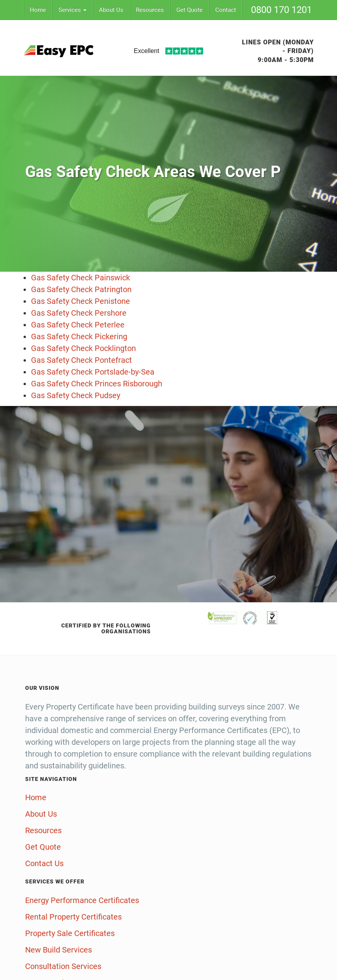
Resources (150, 10)
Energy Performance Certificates (82, 900)
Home (38, 10)
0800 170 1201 (281, 10)
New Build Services (59, 950)
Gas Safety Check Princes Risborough (97, 384)
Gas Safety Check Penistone (81, 301)
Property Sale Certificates (70, 933)
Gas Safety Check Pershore (79, 313)
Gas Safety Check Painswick (81, 278)
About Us (111, 10)
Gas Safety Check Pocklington (83, 348)
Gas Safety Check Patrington (81, 289)
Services (72, 10)
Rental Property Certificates (73, 917)
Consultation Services (63, 966)
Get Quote (190, 10)
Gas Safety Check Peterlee (78, 325)
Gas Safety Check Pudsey (76, 395)
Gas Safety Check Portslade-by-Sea (93, 372)
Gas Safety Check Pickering (79, 336)
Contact (226, 10)
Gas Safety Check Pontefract (82, 360)
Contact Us (44, 863)
